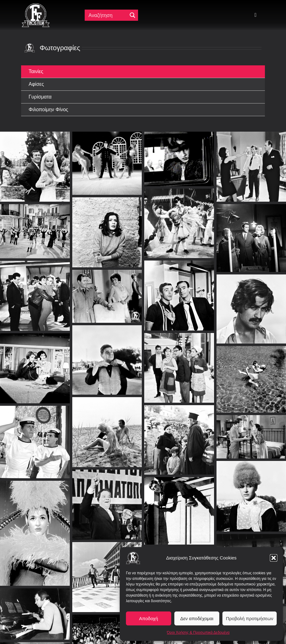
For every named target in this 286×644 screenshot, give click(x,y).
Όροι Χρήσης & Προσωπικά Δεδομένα (198, 633)
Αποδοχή (148, 618)
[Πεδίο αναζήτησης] (107, 15)
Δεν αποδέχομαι (197, 618)
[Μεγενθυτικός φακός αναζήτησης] (132, 15)
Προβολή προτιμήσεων (250, 618)
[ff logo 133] (36, 6)
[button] (274, 558)
